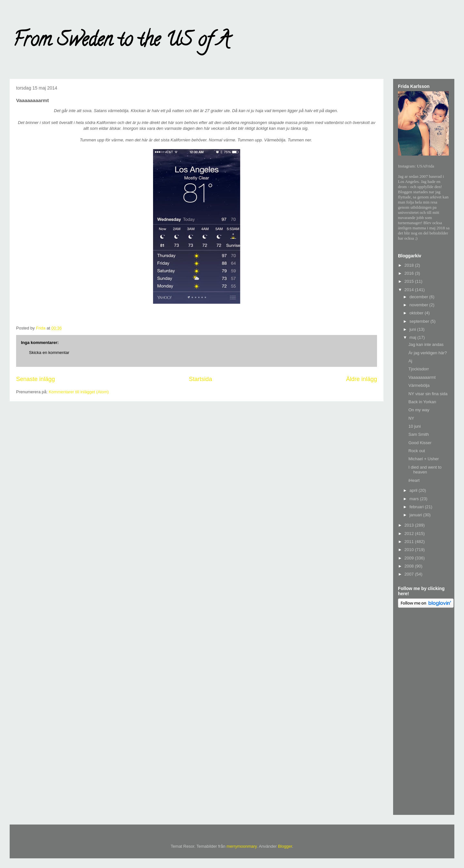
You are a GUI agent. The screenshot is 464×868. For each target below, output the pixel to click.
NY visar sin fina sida (428, 394)
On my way (419, 410)
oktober (417, 313)
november (419, 305)
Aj (410, 361)
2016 (410, 273)
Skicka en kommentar (49, 353)
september (420, 321)
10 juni (414, 426)
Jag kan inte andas (426, 344)
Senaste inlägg (35, 379)
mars (415, 499)
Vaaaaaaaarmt (422, 377)
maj (414, 337)
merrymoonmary (242, 846)
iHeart (414, 480)
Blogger (285, 846)
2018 (410, 265)
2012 (410, 534)
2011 (410, 542)
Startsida (200, 379)
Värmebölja (419, 385)
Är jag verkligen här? (427, 353)
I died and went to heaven (425, 470)
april (414, 490)
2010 (410, 550)
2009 (410, 558)
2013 (410, 525)
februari (417, 507)
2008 (410, 566)
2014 (410, 290)
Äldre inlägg (362, 379)
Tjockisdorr (419, 369)
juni (413, 329)
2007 (410, 574)
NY (411, 418)
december (419, 297)
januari (416, 515)
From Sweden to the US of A (121, 42)
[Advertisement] (424, 712)
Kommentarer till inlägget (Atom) (79, 392)
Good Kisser (420, 443)
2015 (410, 281)
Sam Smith (419, 434)
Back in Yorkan (422, 402)
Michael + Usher (423, 459)
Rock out (416, 451)
